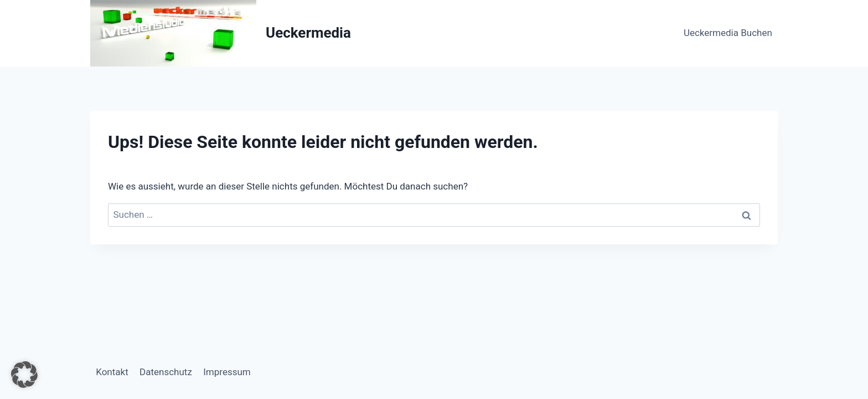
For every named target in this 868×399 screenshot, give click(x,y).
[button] (24, 375)
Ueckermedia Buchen (728, 33)
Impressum (227, 372)
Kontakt (112, 372)
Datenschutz (166, 372)
